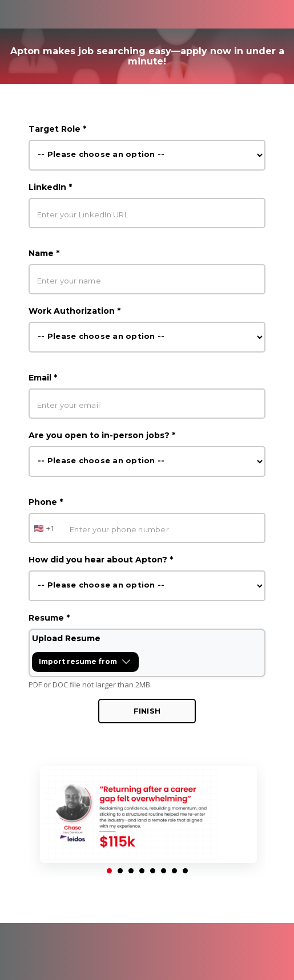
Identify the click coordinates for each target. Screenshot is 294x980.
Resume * (49, 618)
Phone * (46, 502)
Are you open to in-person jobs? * (102, 435)
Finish (147, 711)
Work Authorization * (74, 311)
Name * (44, 253)
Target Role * (57, 129)
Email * (43, 378)
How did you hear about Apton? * (101, 560)
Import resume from (89, 664)
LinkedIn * (50, 187)
